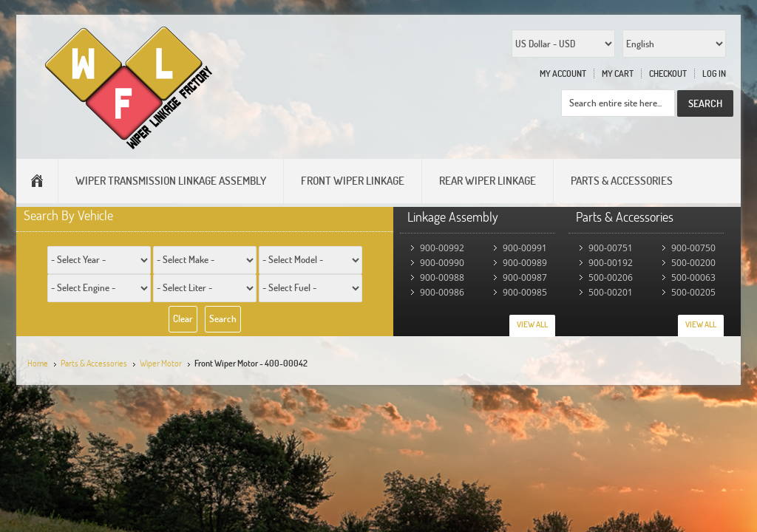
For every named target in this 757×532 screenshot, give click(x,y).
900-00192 (611, 263)
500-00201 (611, 292)
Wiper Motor (161, 363)
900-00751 (611, 248)
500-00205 (693, 292)
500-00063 (693, 277)
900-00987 (525, 277)
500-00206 (611, 277)
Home (38, 363)
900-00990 (442, 263)
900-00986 (442, 292)
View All (532, 324)
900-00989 (525, 263)
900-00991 (525, 248)
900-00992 (442, 248)
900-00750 (693, 248)
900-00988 (442, 277)
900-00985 (525, 292)
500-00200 (693, 263)
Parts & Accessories (94, 363)
